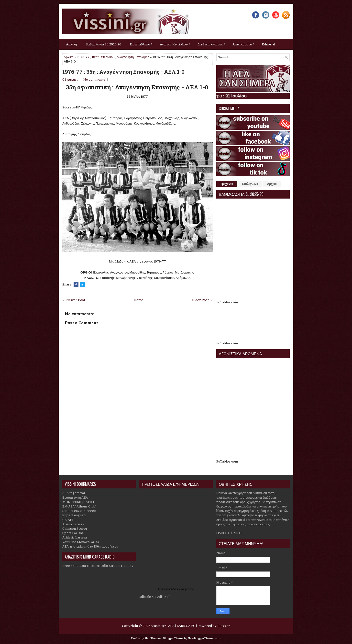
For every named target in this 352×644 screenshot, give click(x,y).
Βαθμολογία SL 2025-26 (103, 44)
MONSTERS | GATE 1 (78, 502)
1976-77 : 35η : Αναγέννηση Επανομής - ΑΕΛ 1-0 (123, 72)
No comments (94, 79)
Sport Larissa (73, 533)
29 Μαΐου (108, 57)
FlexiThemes (153, 639)
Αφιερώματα (245, 43)
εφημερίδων (188, 589)
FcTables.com (227, 302)
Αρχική (71, 44)
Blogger (224, 626)
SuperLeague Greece (79, 511)
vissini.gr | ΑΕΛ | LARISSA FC (173, 626)
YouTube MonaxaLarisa (81, 542)
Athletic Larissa (75, 537)
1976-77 (83, 57)
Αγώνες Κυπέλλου (176, 43)
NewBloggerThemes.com (204, 639)
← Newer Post (74, 300)
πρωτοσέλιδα (169, 589)
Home (138, 300)
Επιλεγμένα (250, 184)
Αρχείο (272, 184)
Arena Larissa (73, 524)
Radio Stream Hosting (116, 566)
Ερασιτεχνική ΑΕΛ (75, 498)
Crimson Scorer (75, 529)
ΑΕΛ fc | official (74, 493)
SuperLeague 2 (74, 515)
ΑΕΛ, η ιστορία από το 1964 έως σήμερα (90, 546)
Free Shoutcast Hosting (81, 566)
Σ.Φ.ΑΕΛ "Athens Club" (79, 506)
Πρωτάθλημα (142, 43)
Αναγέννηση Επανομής (133, 57)
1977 (95, 57)
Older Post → (202, 300)
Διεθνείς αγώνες (213, 43)
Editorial (268, 44)
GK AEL (68, 520)
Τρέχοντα (227, 184)
